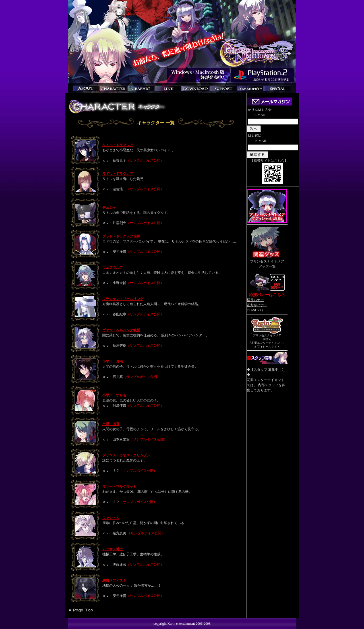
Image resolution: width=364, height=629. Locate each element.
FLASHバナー (257, 310)
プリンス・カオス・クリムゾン (126, 455)
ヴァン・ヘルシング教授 (121, 330)
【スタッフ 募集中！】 (268, 370)
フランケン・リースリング (123, 299)
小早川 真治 (113, 361)
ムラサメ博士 (113, 549)
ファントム (111, 518)
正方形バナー (257, 305)
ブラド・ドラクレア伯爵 (121, 236)
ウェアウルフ (113, 268)
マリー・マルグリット (119, 487)
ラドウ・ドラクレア (118, 174)
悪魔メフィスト (114, 580)
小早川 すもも (114, 395)
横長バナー (255, 300)
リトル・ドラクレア (118, 145)
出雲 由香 (111, 424)
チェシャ (109, 208)
